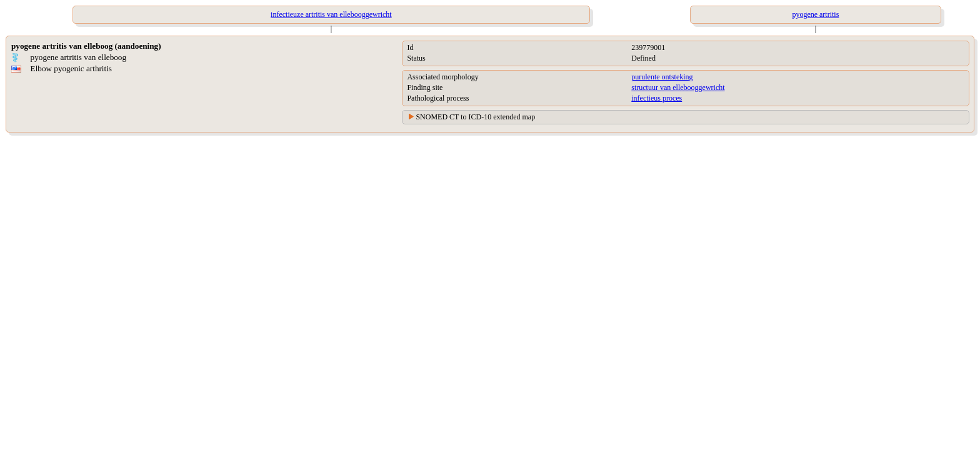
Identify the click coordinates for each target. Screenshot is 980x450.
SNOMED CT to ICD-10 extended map (475, 117)
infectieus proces (657, 98)
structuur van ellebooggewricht (678, 87)
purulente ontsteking (662, 77)
